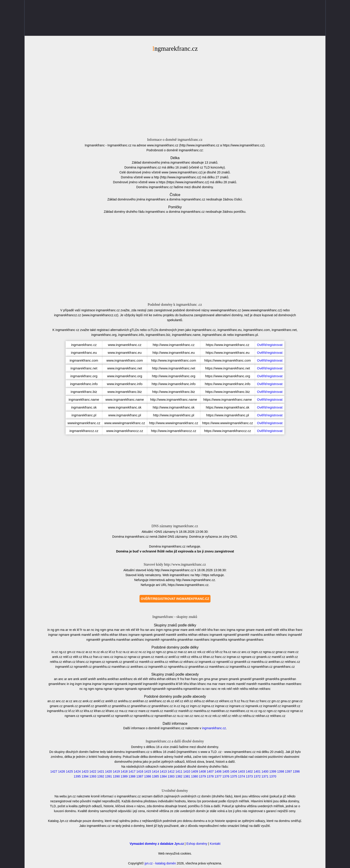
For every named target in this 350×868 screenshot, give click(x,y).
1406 (218, 771)
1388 (132, 776)
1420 (109, 771)
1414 (155, 771)
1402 (249, 771)
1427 (54, 771)
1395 (77, 776)
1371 (265, 776)
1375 (234, 776)
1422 (93, 771)
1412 (171, 771)
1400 (265, 771)
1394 (85, 776)
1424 (77, 771)
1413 (163, 771)
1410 (187, 771)
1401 (257, 771)
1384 (163, 776)
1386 (148, 776)
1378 (210, 776)
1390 (116, 776)
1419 (116, 771)
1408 (202, 771)
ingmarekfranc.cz (214, 728)
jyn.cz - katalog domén (160, 863)
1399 (273, 771)
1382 (179, 776)
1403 (241, 771)
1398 (281, 771)
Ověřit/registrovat (270, 345)
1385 (155, 776)
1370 (273, 776)
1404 (234, 771)
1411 (179, 771)
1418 (124, 771)
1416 (140, 771)
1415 (148, 771)
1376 (226, 776)
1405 (226, 771)
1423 (85, 771)
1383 (171, 776)
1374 (241, 776)
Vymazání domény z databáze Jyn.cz (157, 844)
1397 (289, 771)
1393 (93, 776)
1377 (218, 776)
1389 (124, 776)
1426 (61, 771)
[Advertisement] (175, 94)
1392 (101, 776)
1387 (140, 776)
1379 (202, 776)
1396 (296, 771)
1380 (195, 776)
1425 (69, 771)
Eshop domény (197, 844)
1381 (187, 776)
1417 (132, 771)
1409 (195, 771)
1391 (109, 776)
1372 (257, 776)
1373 (249, 776)
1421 (101, 771)
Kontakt (215, 844)
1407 (210, 771)
